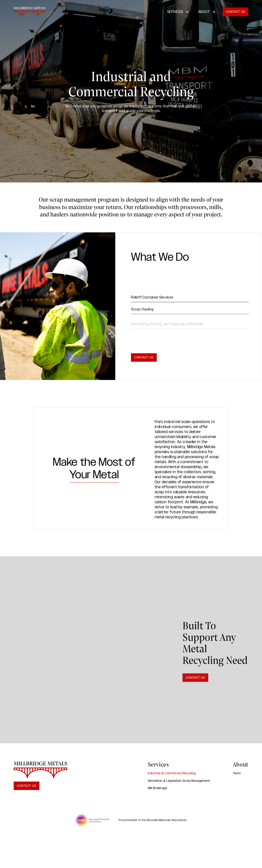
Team (237, 773)
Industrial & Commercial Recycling (172, 773)
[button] (178, 12)
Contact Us (235, 12)
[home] (30, 12)
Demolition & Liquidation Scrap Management (179, 781)
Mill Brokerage (158, 788)
